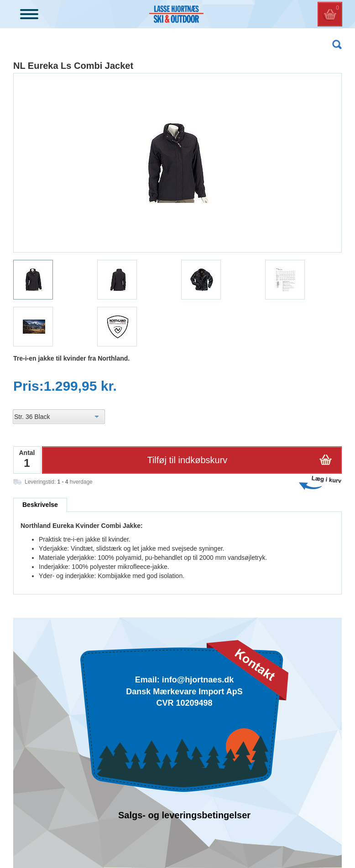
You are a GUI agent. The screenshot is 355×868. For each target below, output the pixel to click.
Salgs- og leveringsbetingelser (184, 815)
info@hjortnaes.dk (198, 680)
